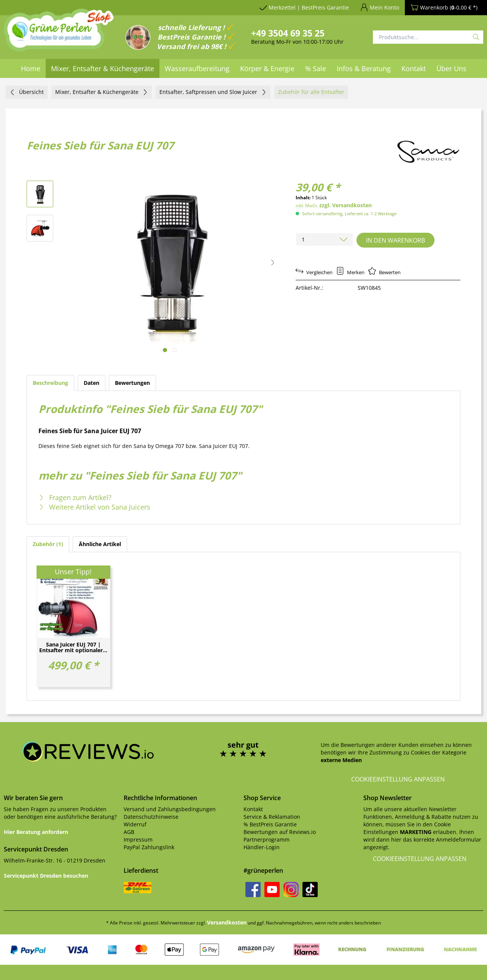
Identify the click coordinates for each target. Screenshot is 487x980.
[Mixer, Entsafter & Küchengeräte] (103, 68)
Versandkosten (227, 922)
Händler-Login (262, 847)
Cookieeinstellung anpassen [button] (398, 779)
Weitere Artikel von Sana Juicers (94, 507)
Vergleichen (314, 272)
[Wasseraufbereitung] (197, 68)
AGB (129, 832)
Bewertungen (132, 383)
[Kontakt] (414, 68)
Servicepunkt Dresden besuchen (46, 876)
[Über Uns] (451, 68)
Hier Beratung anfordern (36, 832)
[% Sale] (316, 68)
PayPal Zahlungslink (149, 847)
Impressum (138, 839)
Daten (92, 383)
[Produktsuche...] (428, 37)
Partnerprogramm (267, 839)
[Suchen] (476, 37)
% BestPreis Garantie (270, 824)
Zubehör (48, 544)
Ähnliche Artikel (100, 544)
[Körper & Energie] (267, 68)
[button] (272, 262)
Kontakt (253, 809)
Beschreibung (50, 383)
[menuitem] (31, 68)
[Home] (31, 68)
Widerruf (135, 824)
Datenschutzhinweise (151, 817)
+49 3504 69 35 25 (288, 33)
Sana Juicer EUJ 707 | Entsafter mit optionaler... (73, 648)
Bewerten (384, 272)
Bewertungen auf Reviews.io (280, 832)
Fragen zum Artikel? (75, 497)
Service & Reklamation (272, 817)
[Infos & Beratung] (364, 68)
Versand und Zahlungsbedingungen (170, 809)
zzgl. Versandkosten (345, 205)
